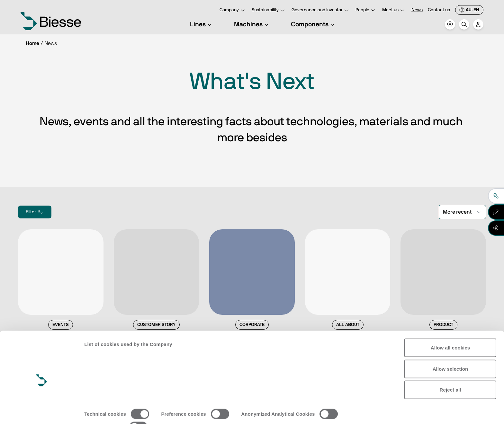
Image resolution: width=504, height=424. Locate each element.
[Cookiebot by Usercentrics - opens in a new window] (42, 411)
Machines (252, 24)
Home (32, 43)
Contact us (439, 10)
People (366, 10)
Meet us (394, 10)
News (417, 10)
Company (233, 10)
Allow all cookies (450, 323)
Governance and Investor (321, 10)
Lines (202, 24)
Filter (35, 212)
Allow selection (450, 344)
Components (314, 24)
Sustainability (269, 10)
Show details (99, 411)
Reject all (450, 365)
